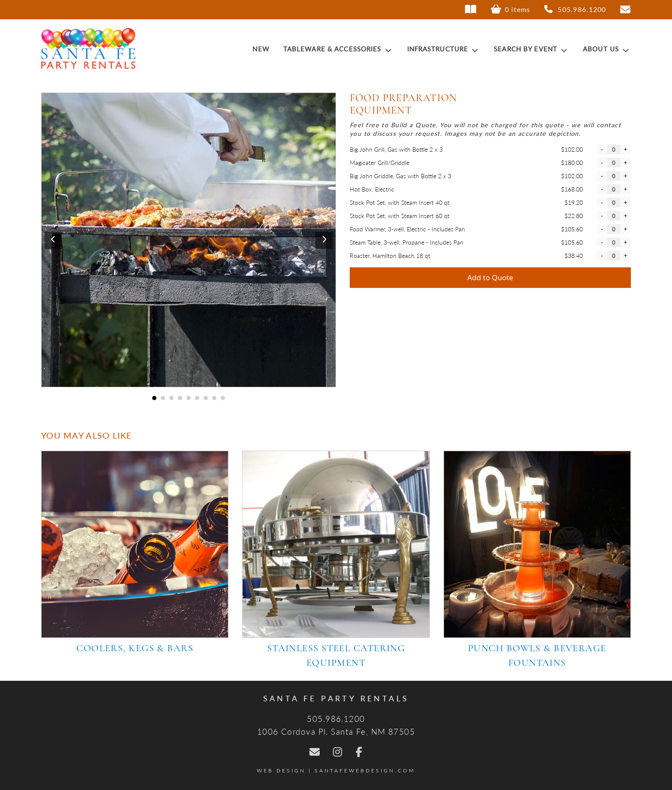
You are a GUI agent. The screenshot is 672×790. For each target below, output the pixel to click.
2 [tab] (163, 398)
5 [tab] (189, 398)
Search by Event (531, 49)
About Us (607, 49)
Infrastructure (444, 49)
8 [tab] (214, 398)
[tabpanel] (189, 240)
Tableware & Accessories (338, 49)
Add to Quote (490, 277)
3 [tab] (172, 398)
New (261, 49)
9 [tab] (223, 398)
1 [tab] (154, 398)
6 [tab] (197, 398)
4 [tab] (180, 398)
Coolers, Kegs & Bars (135, 649)
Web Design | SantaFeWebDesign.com (336, 771)
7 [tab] (206, 398)
